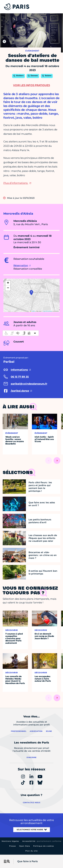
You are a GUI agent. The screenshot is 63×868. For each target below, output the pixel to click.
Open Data (25, 846)
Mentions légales (10, 841)
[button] (31, 293)
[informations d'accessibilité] (21, 333)
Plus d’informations (16, 183)
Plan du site (32, 851)
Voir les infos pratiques (32, 85)
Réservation (21, 265)
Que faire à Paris (27, 861)
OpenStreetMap (47, 311)
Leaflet (32, 311)
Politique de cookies (44, 846)
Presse (13, 846)
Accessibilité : (42, 841)
